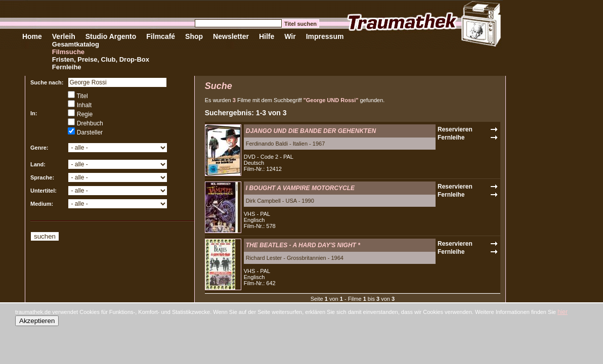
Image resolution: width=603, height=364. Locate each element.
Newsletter (231, 36)
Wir (290, 36)
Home (32, 36)
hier (563, 312)
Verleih (64, 36)
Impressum (325, 36)
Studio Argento (111, 36)
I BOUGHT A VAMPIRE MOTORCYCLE (300, 188)
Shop (194, 36)
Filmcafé (161, 36)
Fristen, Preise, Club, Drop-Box (101, 59)
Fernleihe (67, 67)
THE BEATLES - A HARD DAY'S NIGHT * (303, 245)
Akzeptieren (37, 321)
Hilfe (267, 36)
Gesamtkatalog (76, 44)
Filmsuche (68, 52)
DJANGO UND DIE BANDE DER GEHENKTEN (311, 131)
